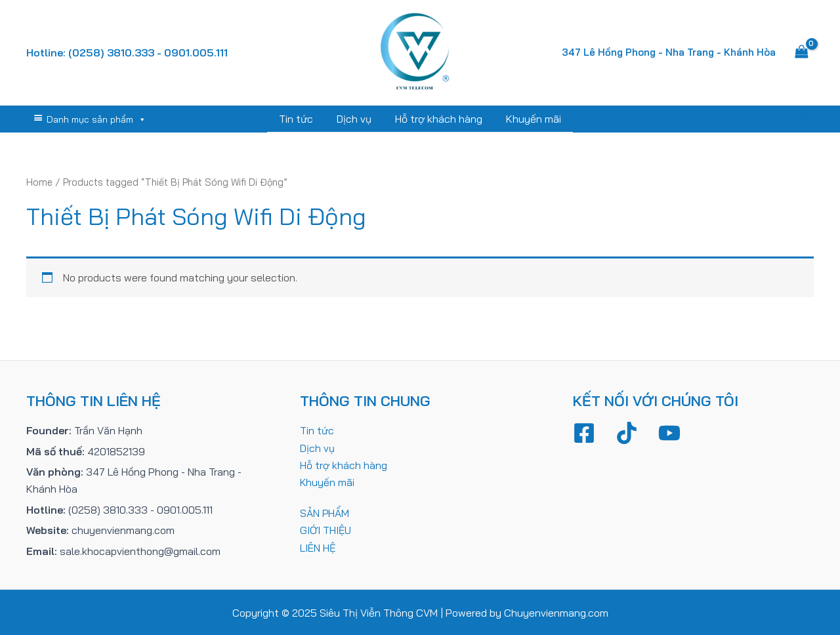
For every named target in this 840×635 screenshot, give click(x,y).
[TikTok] (627, 432)
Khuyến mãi (530, 119)
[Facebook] (584, 432)
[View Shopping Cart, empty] (801, 52)
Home (40, 181)
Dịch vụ (355, 119)
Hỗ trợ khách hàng (437, 119)
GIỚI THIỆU (326, 529)
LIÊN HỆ (318, 547)
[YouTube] (669, 432)
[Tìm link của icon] (808, 119)
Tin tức (300, 119)
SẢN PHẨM (325, 512)
